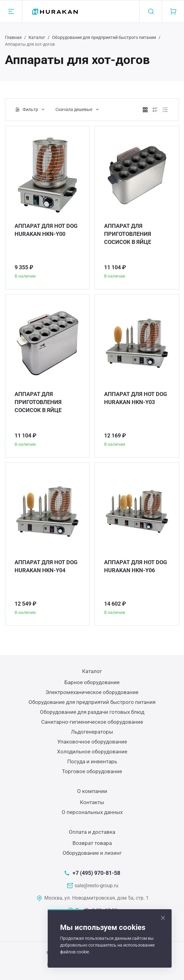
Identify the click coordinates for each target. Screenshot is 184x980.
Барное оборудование (92, 682)
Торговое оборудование (92, 771)
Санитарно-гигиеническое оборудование (92, 722)
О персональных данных (92, 812)
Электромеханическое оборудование (92, 692)
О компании (92, 791)
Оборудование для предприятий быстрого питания (104, 37)
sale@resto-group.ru (96, 886)
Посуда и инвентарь (92, 761)
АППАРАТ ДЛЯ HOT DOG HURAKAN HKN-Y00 (46, 230)
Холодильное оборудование (92, 752)
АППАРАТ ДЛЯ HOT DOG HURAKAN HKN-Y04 (46, 566)
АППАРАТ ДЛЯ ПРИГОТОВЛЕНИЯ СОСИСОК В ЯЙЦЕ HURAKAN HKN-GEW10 (44, 403)
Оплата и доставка (92, 832)
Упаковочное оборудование (92, 742)
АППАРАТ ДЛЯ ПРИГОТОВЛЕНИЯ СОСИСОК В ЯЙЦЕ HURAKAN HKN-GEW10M (136, 234)
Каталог (37, 37)
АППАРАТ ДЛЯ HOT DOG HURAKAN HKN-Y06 (136, 566)
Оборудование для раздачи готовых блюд (92, 712)
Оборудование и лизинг (92, 853)
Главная (13, 37)
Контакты (92, 802)
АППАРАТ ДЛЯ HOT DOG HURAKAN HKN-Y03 (136, 398)
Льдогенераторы (92, 732)
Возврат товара (92, 843)
